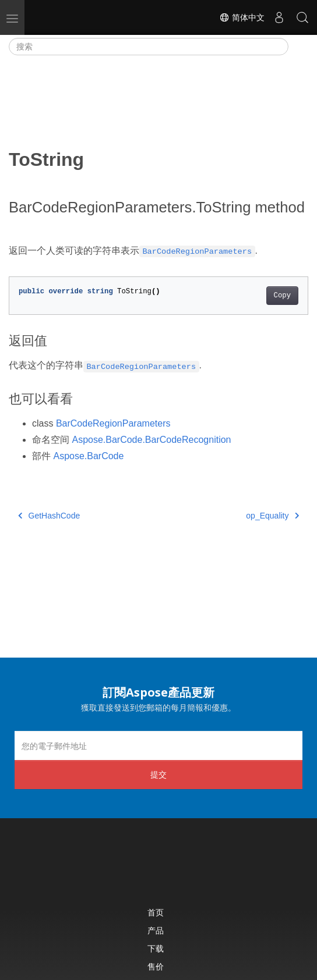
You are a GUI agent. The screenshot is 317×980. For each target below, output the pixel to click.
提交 (158, 774)
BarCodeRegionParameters (113, 423)
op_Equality (272, 516)
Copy (282, 296)
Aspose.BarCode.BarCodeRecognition (151, 440)
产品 (156, 930)
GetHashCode (49, 516)
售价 (156, 966)
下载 (156, 948)
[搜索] (149, 47)
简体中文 (242, 17)
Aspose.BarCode (88, 456)
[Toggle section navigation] (298, 47)
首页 (156, 912)
